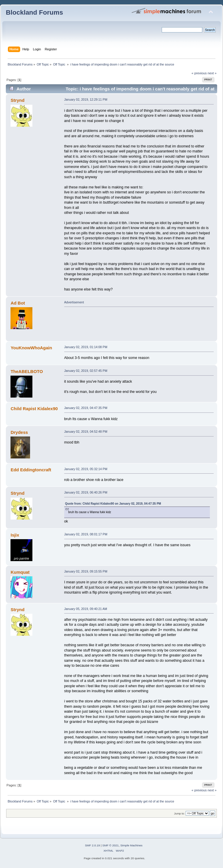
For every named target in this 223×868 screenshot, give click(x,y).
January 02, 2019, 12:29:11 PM (86, 99)
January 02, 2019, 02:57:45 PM (86, 371)
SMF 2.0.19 (93, 845)
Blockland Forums (34, 12)
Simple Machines (131, 845)
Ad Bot (18, 303)
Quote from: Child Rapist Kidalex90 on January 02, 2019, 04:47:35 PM (113, 504)
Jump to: (179, 813)
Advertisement (74, 302)
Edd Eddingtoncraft (31, 470)
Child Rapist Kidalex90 (34, 409)
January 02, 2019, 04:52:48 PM (86, 432)
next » (212, 73)
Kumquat (20, 572)
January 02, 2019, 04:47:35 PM (86, 408)
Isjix (15, 535)
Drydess (19, 432)
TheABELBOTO (27, 371)
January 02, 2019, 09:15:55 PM (86, 571)
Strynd (17, 100)
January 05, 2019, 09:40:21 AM (86, 609)
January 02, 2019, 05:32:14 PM (86, 469)
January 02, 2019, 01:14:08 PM (86, 347)
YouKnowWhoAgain (31, 348)
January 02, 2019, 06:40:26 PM (86, 492)
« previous (199, 73)
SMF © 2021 (111, 845)
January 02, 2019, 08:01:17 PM (86, 534)
